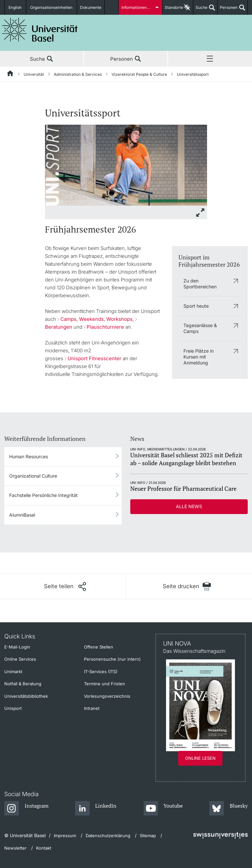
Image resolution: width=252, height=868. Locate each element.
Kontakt (44, 848)
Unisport (13, 708)
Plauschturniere (105, 327)
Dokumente (91, 7)
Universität (34, 74)
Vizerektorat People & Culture (139, 74)
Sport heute (196, 306)
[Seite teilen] (65, 587)
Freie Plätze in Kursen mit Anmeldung (199, 357)
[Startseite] (10, 74)
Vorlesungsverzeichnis (107, 696)
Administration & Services (78, 74)
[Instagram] (26, 809)
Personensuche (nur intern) (112, 659)
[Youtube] (163, 809)
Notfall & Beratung (23, 684)
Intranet (92, 708)
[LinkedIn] (96, 809)
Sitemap (148, 836)
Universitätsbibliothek (26, 696)
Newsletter (15, 848)
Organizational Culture (33, 476)
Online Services (20, 659)
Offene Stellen (99, 647)
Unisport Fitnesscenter (94, 358)
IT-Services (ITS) (101, 672)
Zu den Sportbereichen (200, 284)
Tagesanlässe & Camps (200, 328)
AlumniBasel (22, 515)
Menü (210, 59)
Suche (200, 10)
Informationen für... (138, 7)
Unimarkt (13, 672)
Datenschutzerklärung (108, 836)
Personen (228, 10)
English (15, 7)
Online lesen (200, 758)
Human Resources (29, 456)
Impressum (65, 836)
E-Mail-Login (17, 647)
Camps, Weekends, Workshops (96, 319)
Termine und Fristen (105, 684)
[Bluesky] (229, 809)
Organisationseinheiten (52, 7)
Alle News (189, 506)
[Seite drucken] (187, 586)
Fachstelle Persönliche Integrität (43, 495)
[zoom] (126, 165)
